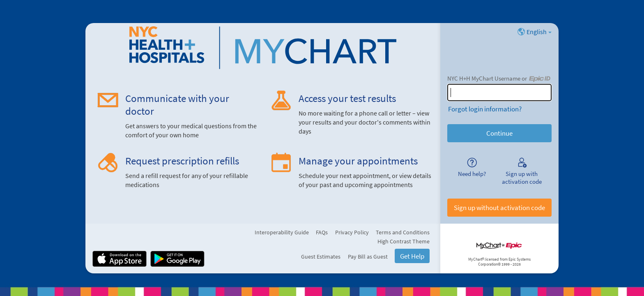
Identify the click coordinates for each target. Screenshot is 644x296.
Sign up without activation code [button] (499, 208)
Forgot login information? (485, 109)
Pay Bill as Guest (368, 257)
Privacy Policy (352, 232)
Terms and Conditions (403, 232)
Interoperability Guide (282, 232)
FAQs (322, 232)
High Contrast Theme (404, 241)
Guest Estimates (321, 257)
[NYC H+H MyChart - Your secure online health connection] (263, 48)
